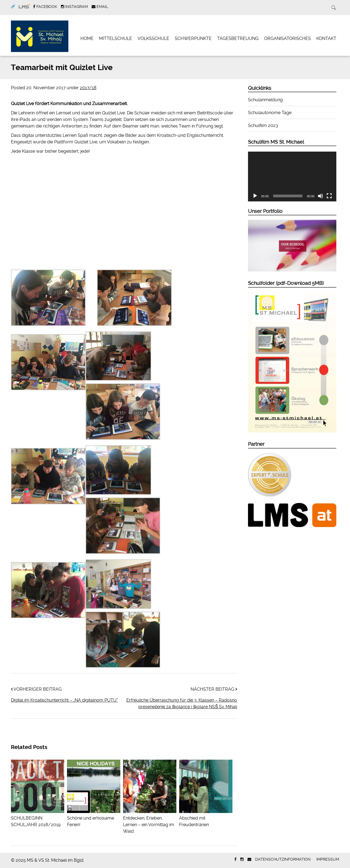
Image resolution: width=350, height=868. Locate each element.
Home (87, 38)
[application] (292, 177)
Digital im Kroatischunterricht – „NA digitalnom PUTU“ (64, 700)
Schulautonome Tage (270, 113)
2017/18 (88, 88)
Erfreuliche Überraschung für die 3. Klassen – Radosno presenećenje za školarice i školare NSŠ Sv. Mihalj (182, 703)
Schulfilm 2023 (263, 125)
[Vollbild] (329, 196)
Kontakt (326, 38)
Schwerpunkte (193, 38)
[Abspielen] (255, 196)
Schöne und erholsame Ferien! (94, 818)
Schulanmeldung (265, 100)
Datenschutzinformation (283, 859)
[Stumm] (320, 196)
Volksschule (153, 38)
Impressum (328, 859)
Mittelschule (116, 38)
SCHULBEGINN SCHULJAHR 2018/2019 (38, 818)
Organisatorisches (288, 38)
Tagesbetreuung (238, 38)
